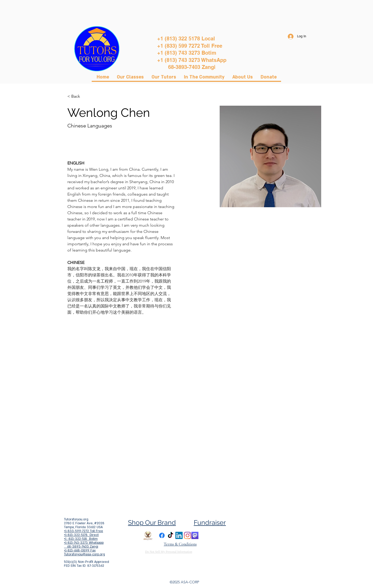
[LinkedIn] (179, 535)
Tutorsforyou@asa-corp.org (84, 554)
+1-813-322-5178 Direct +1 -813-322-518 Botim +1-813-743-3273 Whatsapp (84, 539)
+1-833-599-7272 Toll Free (84, 531)
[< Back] (78, 96)
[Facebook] (162, 535)
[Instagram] (188, 535)
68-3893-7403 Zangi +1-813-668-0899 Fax (81, 548)
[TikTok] (170, 535)
